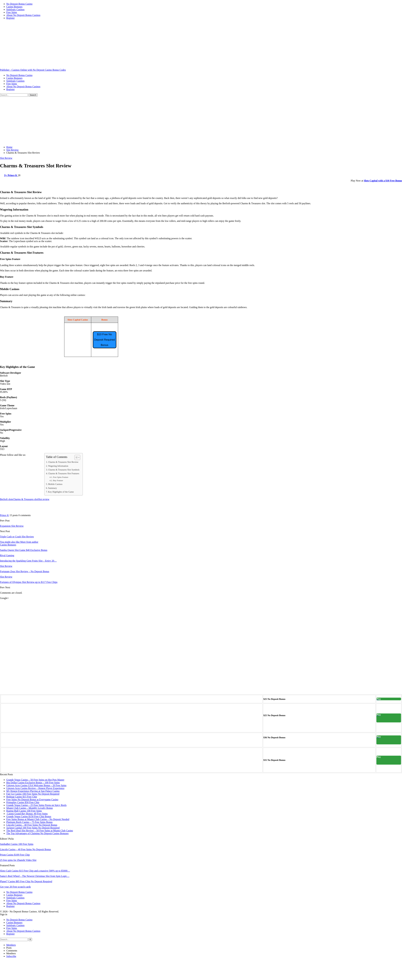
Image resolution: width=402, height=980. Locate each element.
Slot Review (6, 158)
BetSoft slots (6, 499)
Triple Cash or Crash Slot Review (17, 537)
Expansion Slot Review (12, 526)
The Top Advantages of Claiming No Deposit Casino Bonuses (37, 833)
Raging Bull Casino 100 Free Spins (24, 811)
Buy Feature (58, 480)
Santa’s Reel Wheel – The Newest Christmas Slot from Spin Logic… (35, 876)
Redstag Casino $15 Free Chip (22, 797)
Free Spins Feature (61, 477)
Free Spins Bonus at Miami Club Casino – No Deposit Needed (38, 819)
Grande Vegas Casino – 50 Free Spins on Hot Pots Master (35, 780)
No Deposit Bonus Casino (19, 4)
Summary (52, 488)
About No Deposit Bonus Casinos (23, 15)
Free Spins (12, 12)
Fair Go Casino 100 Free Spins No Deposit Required (33, 794)
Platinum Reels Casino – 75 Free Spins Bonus (29, 822)
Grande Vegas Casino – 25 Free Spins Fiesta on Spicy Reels (36, 805)
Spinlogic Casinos (15, 9)
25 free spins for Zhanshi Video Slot (18, 860)
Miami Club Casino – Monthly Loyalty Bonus (30, 808)
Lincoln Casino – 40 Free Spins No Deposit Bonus (32, 825)
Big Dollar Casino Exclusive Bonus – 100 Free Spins (33, 783)
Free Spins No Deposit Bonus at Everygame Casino (32, 800)
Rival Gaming (7, 555)
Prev (3, 587)
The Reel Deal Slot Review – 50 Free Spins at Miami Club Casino (40, 831)
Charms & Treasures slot (25, 499)
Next (8, 587)
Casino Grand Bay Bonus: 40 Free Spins (27, 814)
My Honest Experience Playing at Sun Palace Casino (33, 791)
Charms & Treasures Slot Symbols (64, 470)
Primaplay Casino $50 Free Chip (23, 802)
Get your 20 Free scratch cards (15, 887)
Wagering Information (58, 466)
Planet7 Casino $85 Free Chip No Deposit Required (26, 881)
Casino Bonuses (14, 7)
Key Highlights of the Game (61, 492)
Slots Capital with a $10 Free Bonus (383, 181)
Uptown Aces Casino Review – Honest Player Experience (35, 788)
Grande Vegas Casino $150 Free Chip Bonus (29, 816)
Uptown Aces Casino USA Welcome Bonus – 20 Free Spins (36, 785)
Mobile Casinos (55, 484)
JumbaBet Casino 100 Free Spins (17, 844)
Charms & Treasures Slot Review (63, 462)
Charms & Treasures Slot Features (64, 473)
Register (10, 18)
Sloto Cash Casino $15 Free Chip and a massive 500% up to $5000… (35, 871)
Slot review (44, 499)
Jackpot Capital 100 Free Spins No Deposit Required (33, 828)
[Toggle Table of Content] (76, 457)
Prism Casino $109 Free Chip (15, 855)
